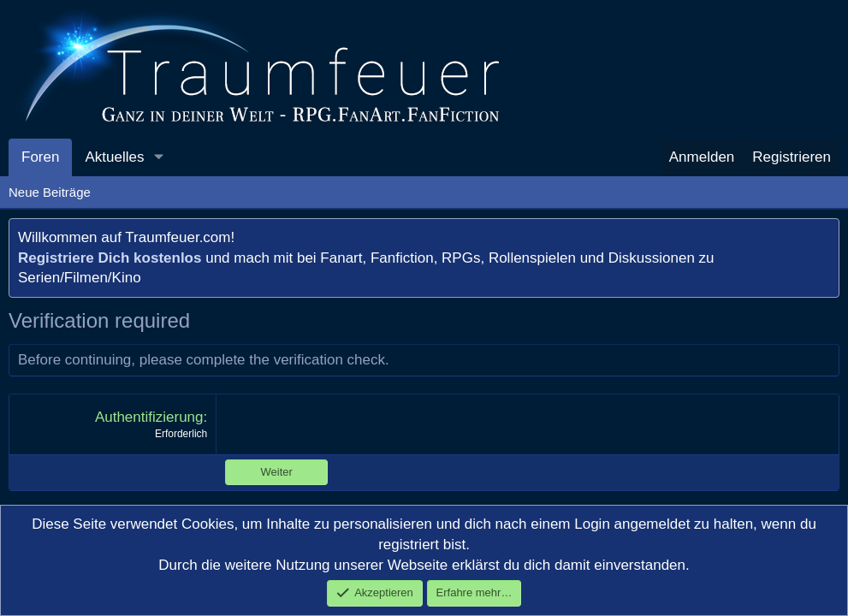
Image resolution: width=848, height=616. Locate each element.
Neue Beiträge (50, 192)
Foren (40, 157)
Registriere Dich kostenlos (110, 258)
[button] (158, 157)
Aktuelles (114, 157)
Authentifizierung (149, 417)
